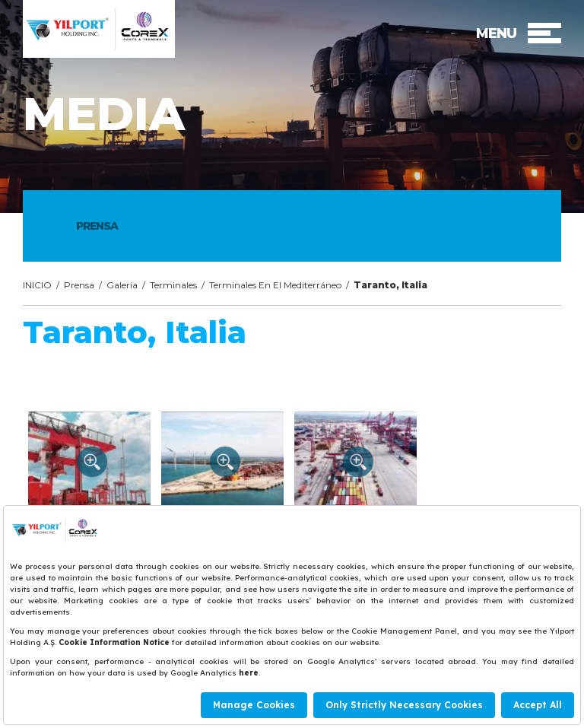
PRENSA (97, 226)
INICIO (37, 285)
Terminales (173, 285)
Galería (122, 285)
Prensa (79, 285)
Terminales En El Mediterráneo (275, 285)
